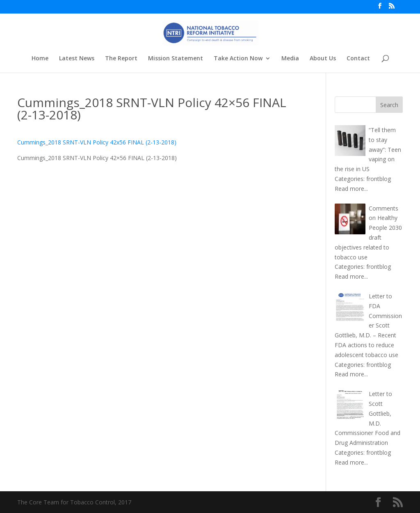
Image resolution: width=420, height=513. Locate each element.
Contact (358, 59)
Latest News (77, 59)
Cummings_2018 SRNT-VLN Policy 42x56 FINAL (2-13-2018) (97, 142)
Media (290, 59)
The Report (121, 59)
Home (40, 59)
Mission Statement (176, 59)
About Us (323, 59)
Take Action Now (238, 59)
